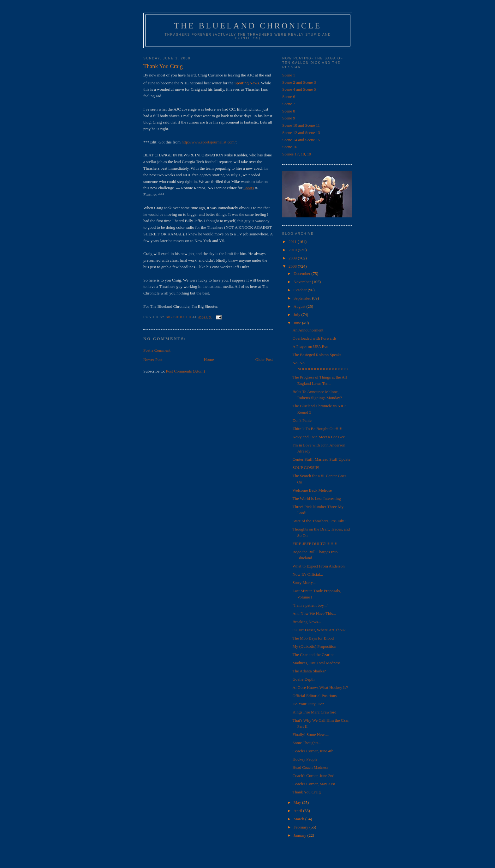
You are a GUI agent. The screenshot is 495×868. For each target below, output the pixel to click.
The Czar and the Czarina (313, 655)
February (301, 827)
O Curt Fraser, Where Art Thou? (319, 630)
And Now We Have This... (314, 613)
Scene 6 (289, 97)
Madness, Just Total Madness (316, 663)
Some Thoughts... (307, 743)
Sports (249, 188)
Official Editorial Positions (314, 696)
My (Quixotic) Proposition (314, 646)
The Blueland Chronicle (248, 26)
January (301, 835)
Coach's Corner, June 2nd (313, 776)
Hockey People (305, 759)
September (303, 298)
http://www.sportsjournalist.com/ (209, 142)
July (298, 315)
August (300, 306)
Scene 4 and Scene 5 (299, 89)
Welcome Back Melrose (312, 490)
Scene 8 (289, 111)
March (299, 819)
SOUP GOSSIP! (306, 467)
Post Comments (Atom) (186, 371)
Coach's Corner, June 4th (313, 751)
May (298, 802)
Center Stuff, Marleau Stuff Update (321, 459)
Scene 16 (290, 147)
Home (209, 359)
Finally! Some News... (311, 734)
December (303, 273)
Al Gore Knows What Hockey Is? (320, 687)
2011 (293, 242)
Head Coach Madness (310, 767)
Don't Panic (302, 420)
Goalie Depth (303, 679)
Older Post (264, 359)
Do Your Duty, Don (308, 704)
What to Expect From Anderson (318, 566)
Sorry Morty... (304, 583)
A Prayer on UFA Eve (310, 346)
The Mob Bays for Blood (313, 638)
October (301, 290)
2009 (293, 258)
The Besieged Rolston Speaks (317, 355)
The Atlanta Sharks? (309, 671)
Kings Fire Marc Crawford (314, 712)
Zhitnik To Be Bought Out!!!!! (317, 429)
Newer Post (153, 359)
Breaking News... (307, 622)
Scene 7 (289, 104)
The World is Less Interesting (316, 498)
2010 (293, 250)
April (298, 811)
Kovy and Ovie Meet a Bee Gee (319, 437)
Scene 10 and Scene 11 (301, 125)
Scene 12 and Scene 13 (301, 133)
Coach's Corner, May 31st (314, 784)
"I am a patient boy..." (310, 605)
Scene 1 (289, 75)
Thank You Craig (306, 792)
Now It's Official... (308, 574)
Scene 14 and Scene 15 (301, 140)
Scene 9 (289, 118)
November (303, 282)
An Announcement (308, 330)
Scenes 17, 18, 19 (297, 154)
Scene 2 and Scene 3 (299, 82)
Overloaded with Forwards (314, 338)
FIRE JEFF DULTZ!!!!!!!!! (315, 544)
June (298, 323)
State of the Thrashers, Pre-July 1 (320, 521)
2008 (293, 266)
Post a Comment (157, 350)
